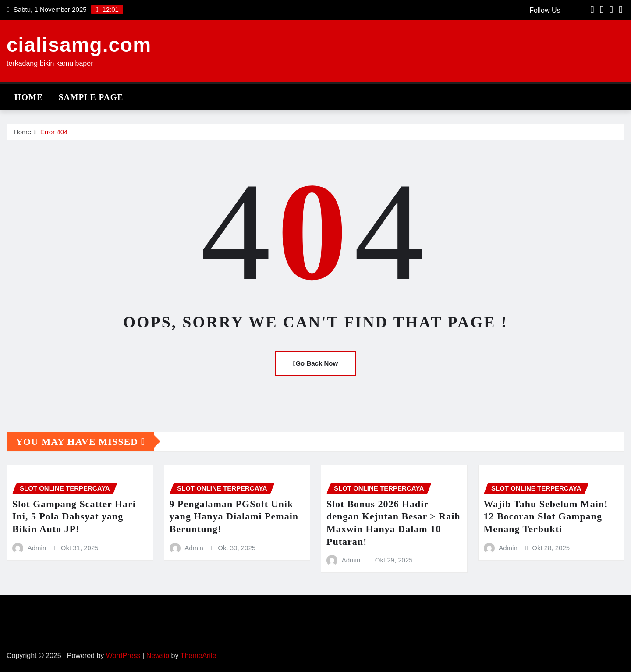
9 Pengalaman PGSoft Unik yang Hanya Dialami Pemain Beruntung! (234, 516)
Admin (37, 548)
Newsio (158, 656)
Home (29, 97)
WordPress (123, 656)
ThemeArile (199, 656)
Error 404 (54, 132)
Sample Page (91, 97)
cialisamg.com (79, 45)
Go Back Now (315, 363)
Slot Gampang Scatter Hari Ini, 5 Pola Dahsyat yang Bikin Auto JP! (74, 516)
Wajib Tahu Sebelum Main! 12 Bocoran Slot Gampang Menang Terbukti (546, 516)
